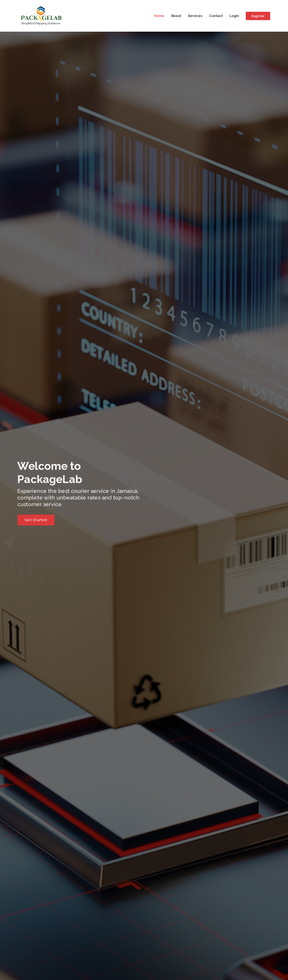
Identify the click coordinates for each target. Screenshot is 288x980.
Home (159, 16)
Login (234, 16)
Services (195, 16)
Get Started (30, 521)
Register (258, 16)
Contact (216, 16)
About (176, 16)
